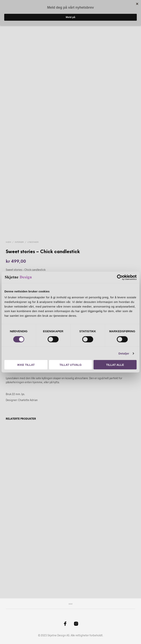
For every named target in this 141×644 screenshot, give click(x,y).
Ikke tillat (26, 365)
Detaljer (124, 353)
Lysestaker (33, 242)
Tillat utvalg (70, 365)
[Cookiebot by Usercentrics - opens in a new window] (120, 277)
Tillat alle (115, 365)
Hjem (8, 242)
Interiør (19, 242)
